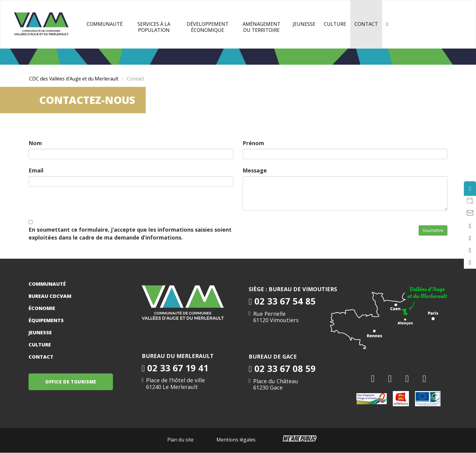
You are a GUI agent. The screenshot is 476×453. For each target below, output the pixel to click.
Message (255, 170)
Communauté (105, 24)
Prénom (253, 143)
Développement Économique (208, 27)
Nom (35, 143)
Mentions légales (236, 440)
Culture (335, 24)
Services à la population (154, 27)
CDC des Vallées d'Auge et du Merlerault (75, 79)
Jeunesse (40, 332)
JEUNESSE (304, 24)
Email (36, 170)
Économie (42, 308)
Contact (366, 24)
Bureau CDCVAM (50, 296)
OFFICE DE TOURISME (71, 382)
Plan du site (180, 440)
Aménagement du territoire (262, 27)
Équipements (46, 320)
